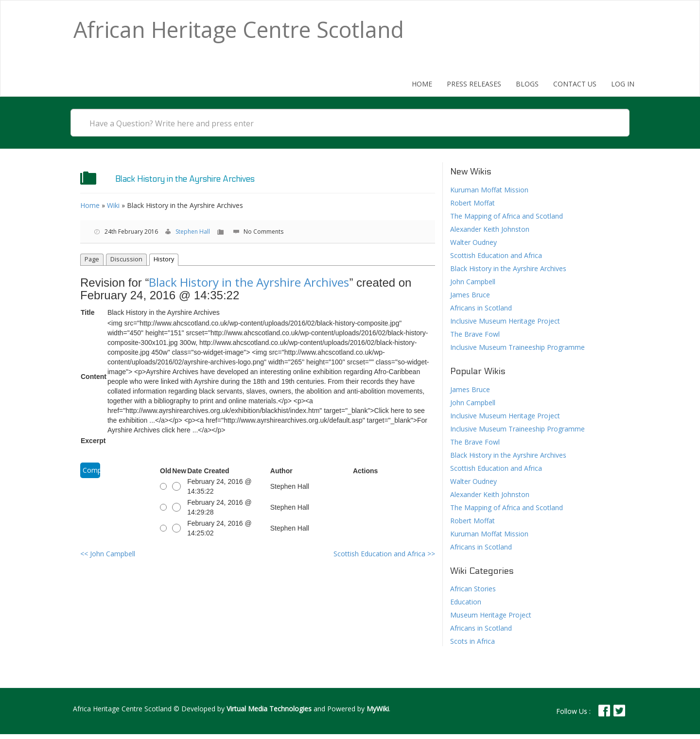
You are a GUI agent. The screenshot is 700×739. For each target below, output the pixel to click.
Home (422, 84)
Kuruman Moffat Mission (489, 190)
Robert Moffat (472, 203)
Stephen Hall (193, 232)
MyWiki (378, 709)
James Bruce (470, 295)
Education (466, 602)
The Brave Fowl (475, 334)
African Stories (473, 589)
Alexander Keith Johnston (490, 229)
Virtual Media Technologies (269, 709)
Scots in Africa (472, 641)
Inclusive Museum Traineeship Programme (517, 347)
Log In (623, 84)
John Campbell (108, 554)
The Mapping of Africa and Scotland (507, 216)
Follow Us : (573, 711)
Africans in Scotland (481, 308)
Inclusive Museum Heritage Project (505, 321)
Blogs (527, 84)
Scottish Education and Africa (384, 554)
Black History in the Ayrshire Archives (249, 282)
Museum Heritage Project (491, 615)
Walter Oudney (473, 242)
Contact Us (575, 84)
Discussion (126, 259)
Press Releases (474, 84)
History (164, 259)
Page (92, 259)
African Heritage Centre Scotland (239, 29)
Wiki (113, 205)
